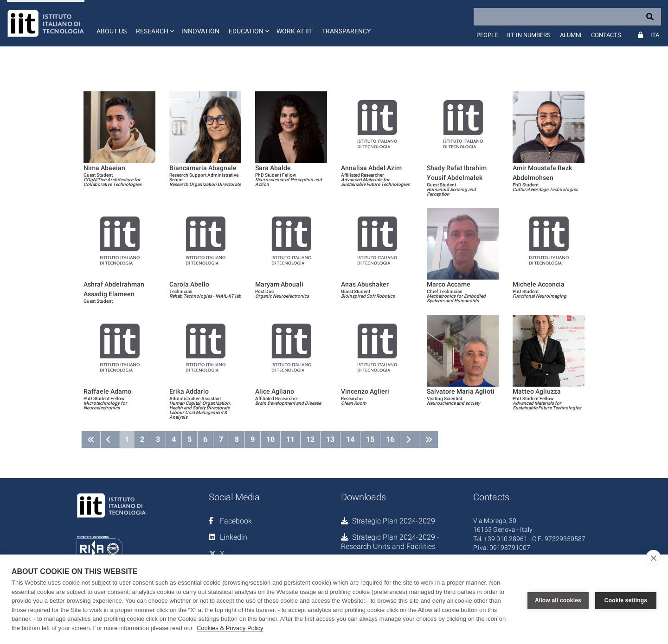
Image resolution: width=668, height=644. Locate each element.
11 (290, 439)
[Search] (567, 17)
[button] (154, 23)
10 (270, 439)
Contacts (606, 35)
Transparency (346, 31)
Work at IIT (295, 31)
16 (390, 439)
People (487, 35)
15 (370, 439)
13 (330, 439)
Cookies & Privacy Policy (230, 628)
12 (310, 439)
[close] (653, 558)
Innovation (200, 31)
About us (112, 31)
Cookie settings (626, 599)
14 (350, 439)
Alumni (571, 35)
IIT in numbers (529, 35)
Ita (655, 35)
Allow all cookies (558, 599)
